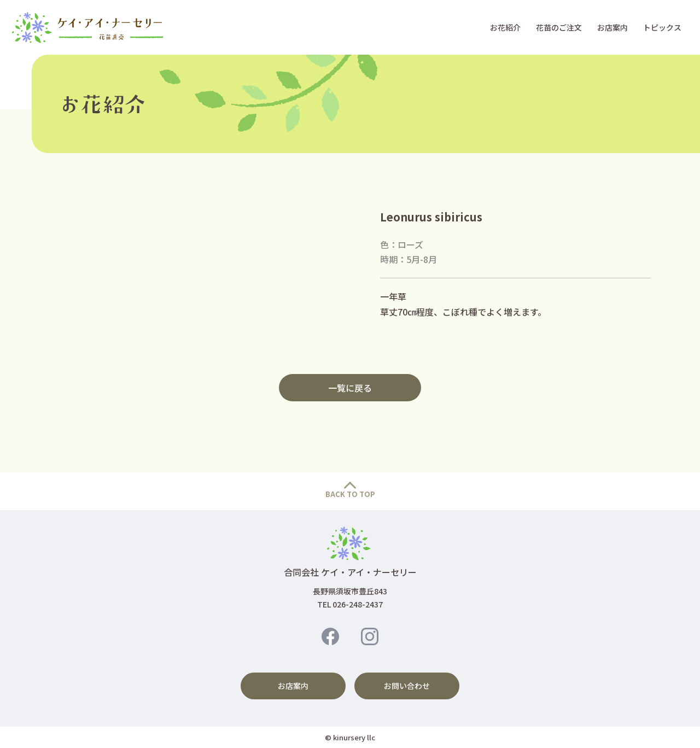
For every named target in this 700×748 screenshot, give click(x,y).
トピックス (662, 27)
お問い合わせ (407, 686)
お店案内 (612, 27)
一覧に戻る (350, 388)
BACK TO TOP (350, 494)
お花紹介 (505, 27)
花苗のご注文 (559, 27)
